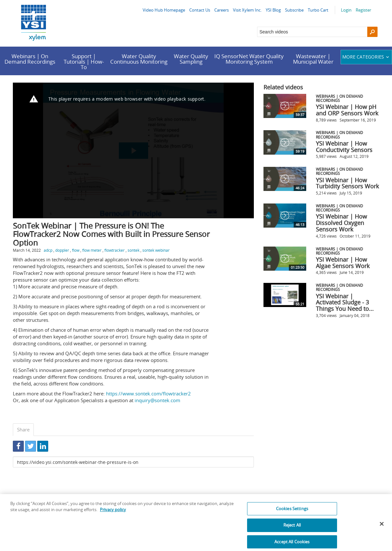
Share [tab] (23, 429)
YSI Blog (273, 10)
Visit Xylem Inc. (247, 10)
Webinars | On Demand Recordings (30, 59)
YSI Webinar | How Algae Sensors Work (343, 263)
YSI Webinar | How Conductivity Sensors (344, 147)
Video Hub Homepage (164, 10)
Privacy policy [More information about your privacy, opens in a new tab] (113, 514)
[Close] (382, 528)
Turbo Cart (318, 10)
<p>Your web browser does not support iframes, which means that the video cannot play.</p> (133, 150)
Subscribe (294, 10)
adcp (48, 250)
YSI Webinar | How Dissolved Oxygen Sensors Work (341, 223)
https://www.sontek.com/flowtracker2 (148, 393)
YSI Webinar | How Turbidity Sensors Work (347, 183)
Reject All (292, 530)
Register (363, 10)
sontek (134, 250)
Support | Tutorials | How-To (84, 62)
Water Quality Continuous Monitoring (139, 59)
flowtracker (115, 250)
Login (346, 10)
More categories (366, 57)
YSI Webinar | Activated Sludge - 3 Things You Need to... (345, 303)
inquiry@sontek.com (157, 400)
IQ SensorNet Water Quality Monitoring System (249, 59)
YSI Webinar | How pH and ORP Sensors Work (347, 110)
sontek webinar (156, 250)
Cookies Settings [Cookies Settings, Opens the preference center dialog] (292, 513)
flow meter (92, 250)
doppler (62, 250)
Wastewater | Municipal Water (313, 59)
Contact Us (200, 10)
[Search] (372, 32)
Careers (222, 10)
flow (76, 250)
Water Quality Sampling (191, 59)
